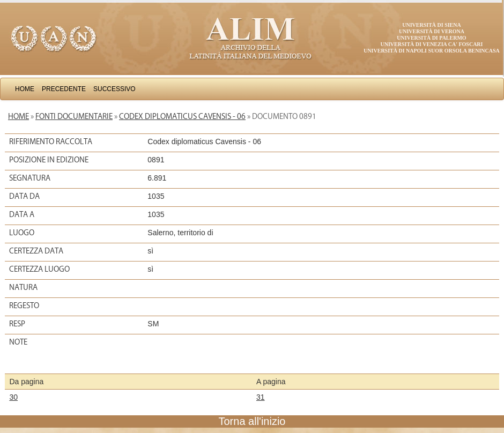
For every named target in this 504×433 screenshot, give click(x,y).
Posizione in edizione (49, 160)
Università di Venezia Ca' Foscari (432, 44)
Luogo (22, 233)
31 (261, 397)
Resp (17, 324)
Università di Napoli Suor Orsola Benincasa (432, 51)
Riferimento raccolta (51, 141)
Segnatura (30, 178)
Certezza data (36, 251)
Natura (23, 287)
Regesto (24, 305)
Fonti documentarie (74, 116)
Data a (22, 214)
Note (18, 342)
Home (25, 89)
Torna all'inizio (252, 421)
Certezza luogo (39, 269)
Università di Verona (432, 31)
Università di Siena (431, 25)
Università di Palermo (431, 38)
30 (13, 397)
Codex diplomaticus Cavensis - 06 (182, 116)
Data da (24, 196)
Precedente (64, 89)
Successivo (114, 89)
